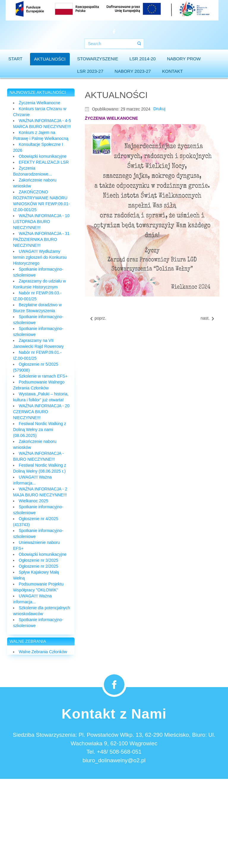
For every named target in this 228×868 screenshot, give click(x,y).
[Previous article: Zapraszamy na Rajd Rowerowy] (98, 318)
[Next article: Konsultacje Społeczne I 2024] (208, 318)
